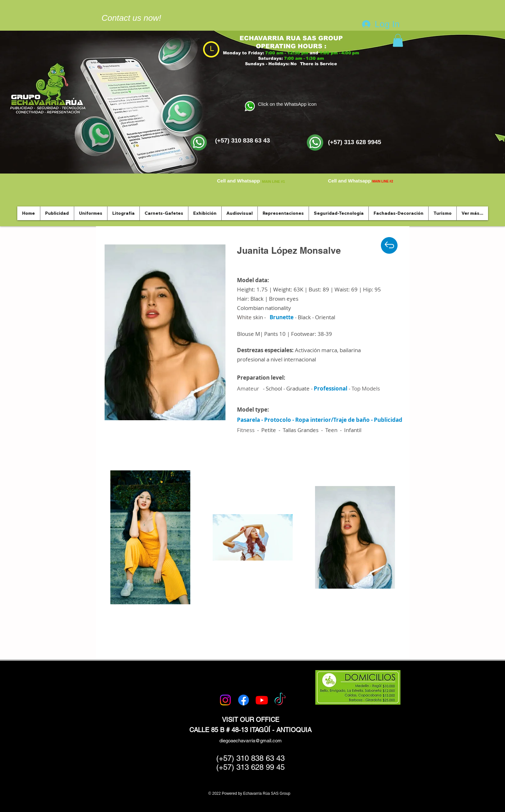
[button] (398, 40)
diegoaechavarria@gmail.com (251, 741)
